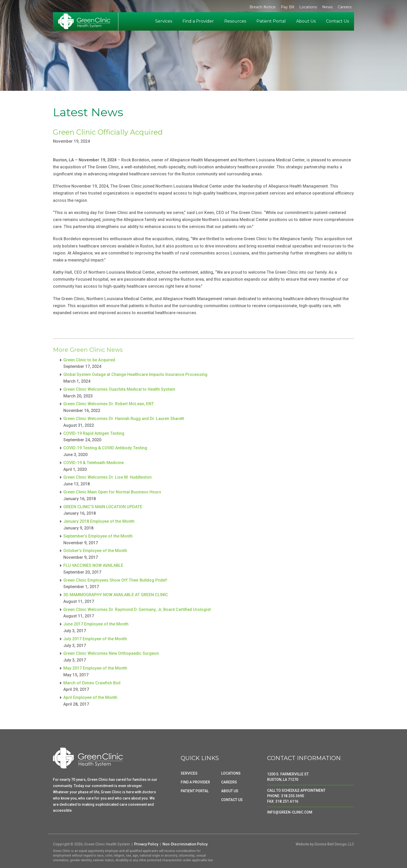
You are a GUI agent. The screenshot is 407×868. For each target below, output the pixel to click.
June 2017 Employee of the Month (96, 624)
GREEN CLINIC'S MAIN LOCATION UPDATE (103, 507)
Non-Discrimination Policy (185, 844)
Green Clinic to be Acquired (89, 360)
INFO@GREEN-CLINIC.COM (290, 812)
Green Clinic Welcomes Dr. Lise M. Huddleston (107, 477)
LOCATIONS (231, 773)
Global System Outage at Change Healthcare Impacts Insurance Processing (135, 374)
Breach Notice (263, 7)
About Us (306, 21)
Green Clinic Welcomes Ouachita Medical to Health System (119, 389)
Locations (308, 7)
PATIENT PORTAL (195, 791)
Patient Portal (271, 21)
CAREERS (229, 782)
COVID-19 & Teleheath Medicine (94, 463)
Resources (235, 21)
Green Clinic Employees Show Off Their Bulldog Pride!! (115, 580)
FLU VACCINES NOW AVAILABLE (93, 565)
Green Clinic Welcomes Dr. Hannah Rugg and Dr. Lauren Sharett (124, 419)
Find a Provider (198, 21)
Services (164, 21)
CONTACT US (232, 800)
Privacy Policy (146, 844)
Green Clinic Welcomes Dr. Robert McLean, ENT (109, 404)
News (327, 7)
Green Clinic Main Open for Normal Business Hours (112, 492)
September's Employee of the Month (98, 536)
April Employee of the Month (90, 697)
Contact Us (337, 21)
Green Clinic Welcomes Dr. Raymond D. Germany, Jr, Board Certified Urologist (137, 609)
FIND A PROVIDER (195, 782)
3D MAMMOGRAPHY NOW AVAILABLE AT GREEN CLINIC (116, 595)
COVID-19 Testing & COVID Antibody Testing (105, 448)
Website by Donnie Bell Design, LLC (325, 844)
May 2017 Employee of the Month (95, 668)
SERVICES (189, 773)
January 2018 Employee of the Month (99, 521)
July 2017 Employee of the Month (95, 639)
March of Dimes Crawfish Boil (92, 683)
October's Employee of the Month (95, 551)
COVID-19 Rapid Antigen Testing (94, 433)
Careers (345, 7)
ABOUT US (230, 791)
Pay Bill (287, 7)
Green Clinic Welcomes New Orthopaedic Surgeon (111, 653)
